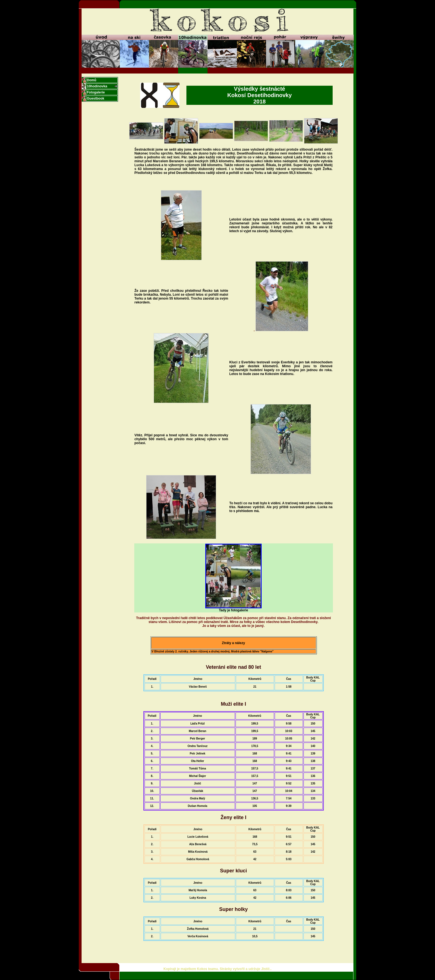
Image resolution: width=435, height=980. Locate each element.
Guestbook (96, 98)
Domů (92, 80)
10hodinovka (97, 86)
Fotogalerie (96, 92)
